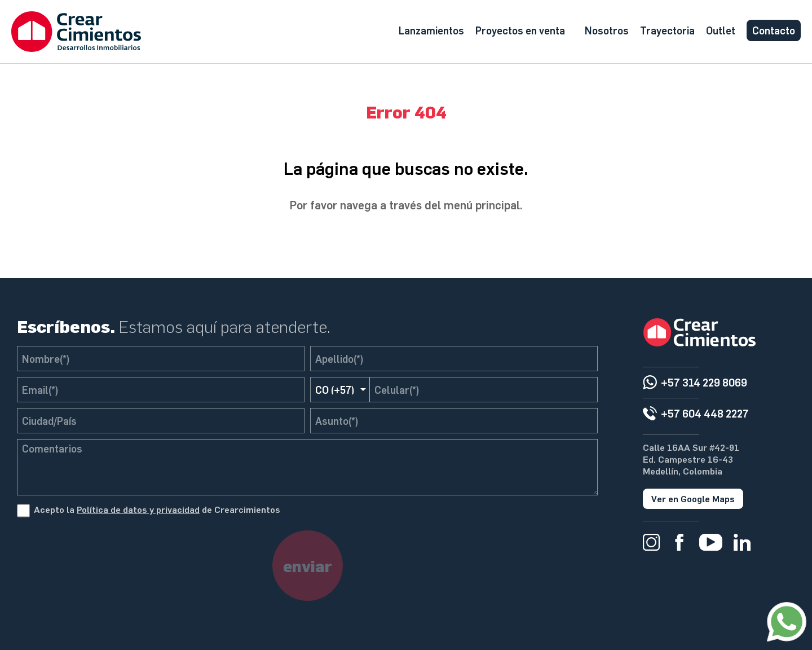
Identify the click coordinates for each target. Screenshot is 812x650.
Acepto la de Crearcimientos (157, 509)
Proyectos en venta (520, 30)
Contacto (774, 30)
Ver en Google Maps (693, 499)
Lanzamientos (431, 30)
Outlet (721, 30)
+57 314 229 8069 (704, 382)
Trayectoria (667, 30)
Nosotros (607, 30)
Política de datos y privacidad (138, 509)
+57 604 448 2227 (705, 413)
